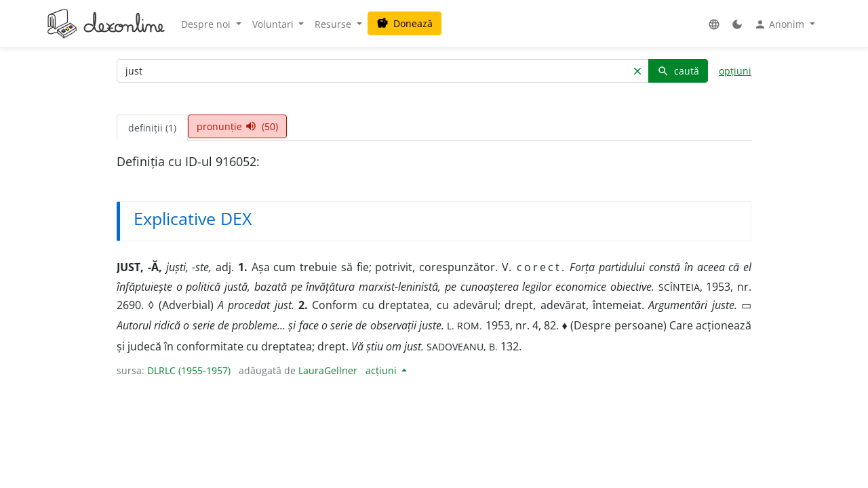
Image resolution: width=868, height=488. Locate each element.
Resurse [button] (334, 24)
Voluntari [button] (274, 24)
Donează (405, 23)
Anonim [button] (781, 24)
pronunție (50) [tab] (237, 126)
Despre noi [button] (207, 24)
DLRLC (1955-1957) (189, 370)
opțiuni (735, 71)
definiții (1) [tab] (152, 128)
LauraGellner (328, 370)
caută (678, 71)
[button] (714, 24)
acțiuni (382, 370)
